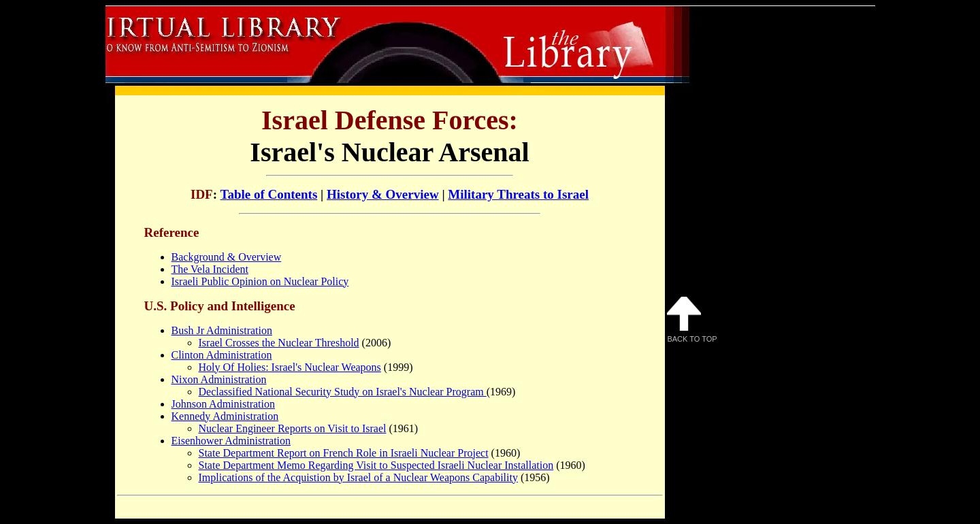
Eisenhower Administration (231, 441)
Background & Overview (227, 257)
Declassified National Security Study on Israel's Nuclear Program (343, 392)
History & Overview (383, 194)
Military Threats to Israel (518, 194)
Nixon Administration (219, 379)
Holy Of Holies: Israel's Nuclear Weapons (290, 367)
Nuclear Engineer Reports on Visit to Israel (293, 428)
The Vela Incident (210, 269)
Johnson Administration (223, 404)
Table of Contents (268, 194)
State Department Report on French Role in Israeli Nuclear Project (344, 453)
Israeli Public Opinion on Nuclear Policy (260, 281)
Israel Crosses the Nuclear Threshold (279, 343)
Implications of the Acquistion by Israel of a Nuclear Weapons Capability (358, 477)
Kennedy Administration (225, 416)
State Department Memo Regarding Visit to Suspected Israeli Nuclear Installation (376, 465)
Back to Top (692, 320)
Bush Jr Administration (222, 330)
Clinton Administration (222, 355)
